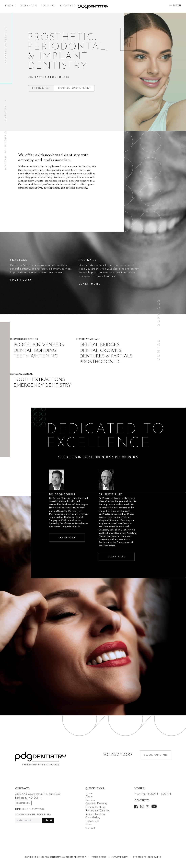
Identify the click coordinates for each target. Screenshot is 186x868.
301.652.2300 (117, 755)
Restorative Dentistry (97, 811)
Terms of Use (99, 857)
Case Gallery (93, 818)
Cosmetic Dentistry (96, 804)
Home (89, 793)
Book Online (155, 755)
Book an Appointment (74, 89)
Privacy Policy (119, 857)
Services (29, 6)
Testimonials (92, 821)
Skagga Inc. (155, 857)
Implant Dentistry (95, 814)
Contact (68, 6)
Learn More (41, 89)
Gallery (49, 6)
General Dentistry (95, 807)
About (11, 6)
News (89, 825)
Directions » (23, 803)
